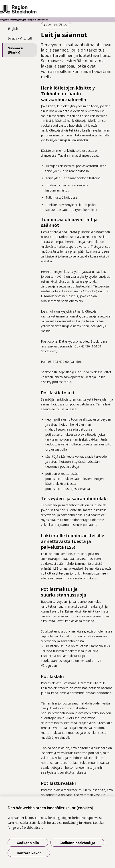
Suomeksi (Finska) (16, 50)
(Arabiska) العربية (20, 38)
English (13, 29)
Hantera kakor (29, 853)
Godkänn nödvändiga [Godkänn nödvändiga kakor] (77, 843)
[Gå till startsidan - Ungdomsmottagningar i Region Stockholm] (57, 10)
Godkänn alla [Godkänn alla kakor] (28, 843)
